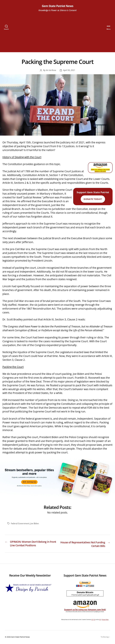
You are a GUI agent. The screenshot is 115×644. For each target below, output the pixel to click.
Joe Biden (35, 524)
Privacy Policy (105, 620)
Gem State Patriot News (57, 6)
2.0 (92, 620)
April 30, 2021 (69, 70)
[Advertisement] (57, 35)
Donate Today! (93, 199)
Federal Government (20, 524)
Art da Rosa (51, 70)
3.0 (94, 620)
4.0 (100, 620)
